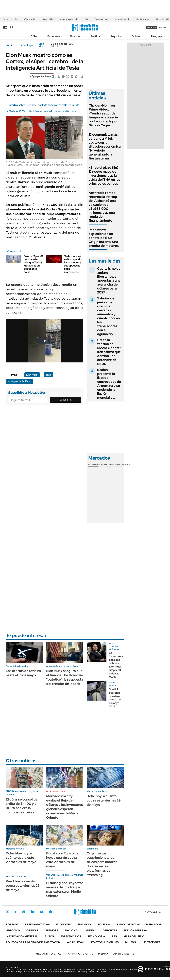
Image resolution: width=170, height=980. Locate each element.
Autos (49, 936)
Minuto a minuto (58, 791)
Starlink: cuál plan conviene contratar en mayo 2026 (115, 698)
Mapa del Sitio (134, 936)
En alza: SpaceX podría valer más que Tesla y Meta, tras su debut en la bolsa (33, 264)
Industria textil (122, 19)
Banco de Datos (128, 924)
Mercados (154, 924)
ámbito (10, 45)
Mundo (91, 930)
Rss (114, 936)
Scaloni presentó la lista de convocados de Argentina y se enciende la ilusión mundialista (109, 384)
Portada (12, 924)
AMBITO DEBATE (116, 954)
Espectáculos (71, 936)
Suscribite (66, 400)
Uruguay (157, 36)
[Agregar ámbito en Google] (42, 76)
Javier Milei (48, 19)
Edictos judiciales (105, 942)
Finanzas (75, 36)
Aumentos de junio (69, 19)
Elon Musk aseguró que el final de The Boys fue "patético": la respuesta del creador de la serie (65, 677)
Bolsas (102, 465)
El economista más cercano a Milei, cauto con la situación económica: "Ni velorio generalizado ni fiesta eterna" (105, 146)
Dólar (34, 36)
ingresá (162, 27)
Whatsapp (51, 912)
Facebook (16, 912)
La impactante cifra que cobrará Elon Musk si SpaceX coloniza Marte (116, 665)
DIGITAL (49, 954)
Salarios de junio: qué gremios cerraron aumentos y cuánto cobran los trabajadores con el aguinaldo (109, 316)
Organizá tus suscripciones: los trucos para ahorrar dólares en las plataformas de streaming (102, 864)
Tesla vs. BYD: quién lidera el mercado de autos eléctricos (43, 111)
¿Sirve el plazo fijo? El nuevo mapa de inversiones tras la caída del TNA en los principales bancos (104, 176)
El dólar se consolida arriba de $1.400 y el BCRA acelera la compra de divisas (22, 806)
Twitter (7, 912)
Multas (131, 942)
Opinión (136, 36)
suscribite (151, 27)
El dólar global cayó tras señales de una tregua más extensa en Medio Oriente (65, 889)
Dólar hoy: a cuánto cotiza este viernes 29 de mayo (104, 800)
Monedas (93, 465)
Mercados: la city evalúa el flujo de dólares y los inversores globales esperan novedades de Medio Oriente (65, 807)
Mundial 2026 (163, 19)
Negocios (116, 36)
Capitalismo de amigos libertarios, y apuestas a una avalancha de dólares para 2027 (109, 280)
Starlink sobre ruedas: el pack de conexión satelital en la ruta (44, 105)
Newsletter (162, 36)
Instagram (24, 912)
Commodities (113, 465)
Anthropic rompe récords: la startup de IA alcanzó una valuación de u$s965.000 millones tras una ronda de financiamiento (103, 207)
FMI (86, 19)
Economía (54, 36)
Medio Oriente (143, 19)
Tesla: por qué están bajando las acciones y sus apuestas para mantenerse (73, 264)
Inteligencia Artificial (19, 381)
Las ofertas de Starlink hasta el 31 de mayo (23, 673)
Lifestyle (51, 930)
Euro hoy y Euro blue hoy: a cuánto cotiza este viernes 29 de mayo (62, 860)
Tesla (49, 375)
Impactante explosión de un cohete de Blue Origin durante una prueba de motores (104, 238)
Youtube (41, 912)
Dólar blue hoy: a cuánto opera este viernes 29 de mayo (21, 858)
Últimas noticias (37, 924)
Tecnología (26, 45)
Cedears (125, 465)
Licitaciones (151, 942)
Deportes (110, 930)
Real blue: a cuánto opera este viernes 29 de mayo (23, 886)
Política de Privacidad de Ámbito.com (33, 942)
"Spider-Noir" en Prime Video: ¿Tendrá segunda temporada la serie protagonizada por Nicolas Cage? (103, 115)
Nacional (72, 930)
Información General (22, 936)
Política (95, 36)
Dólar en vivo (30, 19)
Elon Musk (42, 45)
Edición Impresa (135, 930)
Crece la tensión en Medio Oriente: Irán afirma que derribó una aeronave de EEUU (109, 352)
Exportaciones (102, 19)
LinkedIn (33, 912)
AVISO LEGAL (76, 942)
